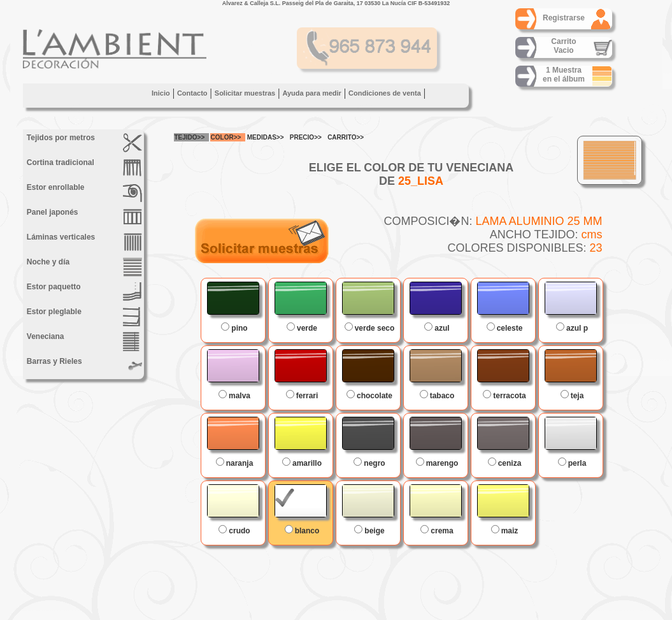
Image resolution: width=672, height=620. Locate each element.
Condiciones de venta (385, 93)
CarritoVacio (563, 46)
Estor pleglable (83, 317)
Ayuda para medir (312, 93)
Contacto (192, 93)
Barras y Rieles (83, 366)
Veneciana (83, 342)
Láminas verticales (83, 242)
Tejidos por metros (83, 143)
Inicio (160, 93)
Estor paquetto (83, 292)
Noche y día (83, 267)
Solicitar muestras (244, 93)
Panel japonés (83, 217)
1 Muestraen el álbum (563, 75)
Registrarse (563, 18)
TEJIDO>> (190, 137)
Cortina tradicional (83, 168)
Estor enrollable (83, 192)
